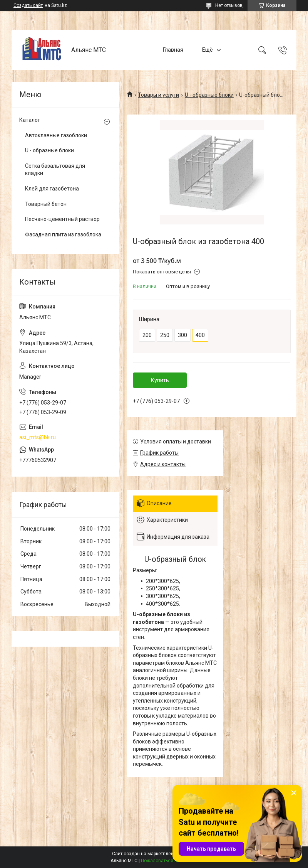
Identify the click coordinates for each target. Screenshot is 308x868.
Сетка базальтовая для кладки (55, 170)
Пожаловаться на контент (169, 861)
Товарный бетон (46, 204)
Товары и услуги (158, 95)
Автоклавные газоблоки (56, 135)
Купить (160, 380)
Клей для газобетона (52, 189)
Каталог (30, 120)
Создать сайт (28, 5)
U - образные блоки (209, 95)
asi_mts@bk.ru (38, 437)
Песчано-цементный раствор (62, 219)
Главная (173, 50)
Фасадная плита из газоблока (63, 234)
